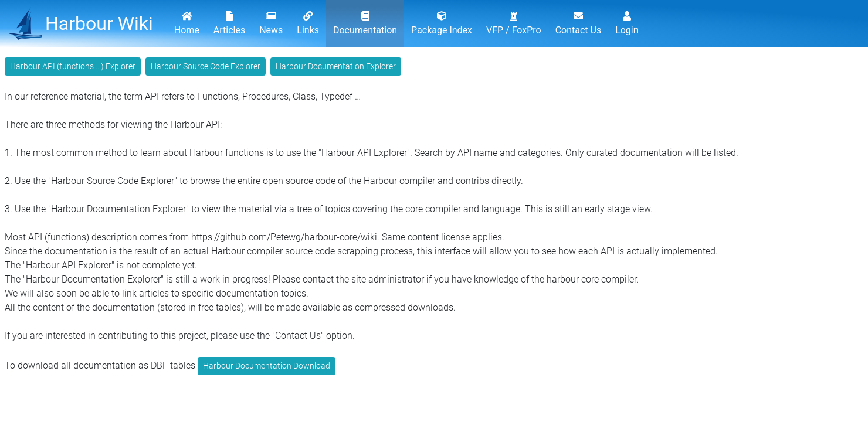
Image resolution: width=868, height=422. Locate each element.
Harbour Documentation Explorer (336, 66)
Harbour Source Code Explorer (206, 66)
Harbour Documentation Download (267, 366)
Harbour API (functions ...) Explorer (73, 66)
